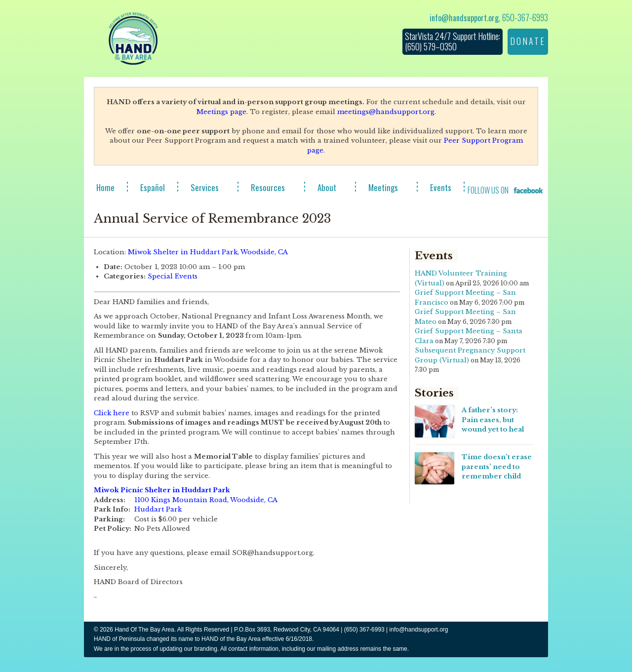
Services (205, 187)
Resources (268, 187)
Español (153, 187)
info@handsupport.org (464, 18)
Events (441, 187)
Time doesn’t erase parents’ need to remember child (497, 467)
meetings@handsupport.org (386, 112)
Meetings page (221, 112)
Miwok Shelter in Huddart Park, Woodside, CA (208, 252)
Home (105, 187)
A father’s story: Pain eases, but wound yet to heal (493, 420)
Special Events (173, 276)
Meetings (383, 187)
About (327, 187)
